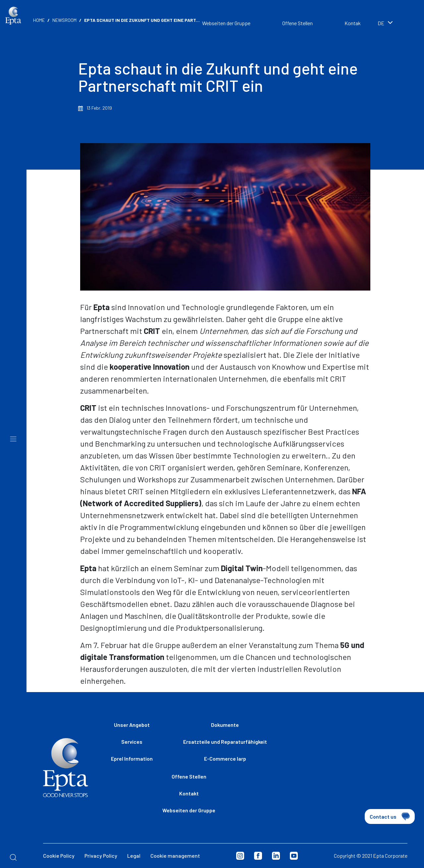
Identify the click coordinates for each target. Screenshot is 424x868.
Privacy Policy (101, 856)
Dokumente (225, 725)
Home (39, 20)
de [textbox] (381, 23)
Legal (134, 856)
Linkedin (276, 856)
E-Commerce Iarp (225, 759)
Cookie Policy (59, 856)
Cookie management (175, 856)
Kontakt (189, 793)
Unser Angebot (132, 725)
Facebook (258, 856)
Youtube (294, 856)
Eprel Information (132, 759)
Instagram (240, 856)
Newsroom (64, 20)
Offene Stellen (297, 23)
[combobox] (394, 24)
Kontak (353, 23)
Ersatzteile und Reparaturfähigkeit (225, 742)
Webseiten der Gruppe (226, 23)
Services (132, 742)
